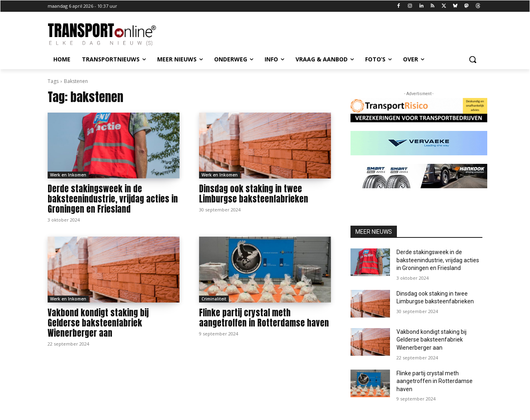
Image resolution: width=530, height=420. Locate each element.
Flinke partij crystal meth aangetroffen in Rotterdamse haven (264, 318)
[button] (473, 59)
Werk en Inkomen (68, 175)
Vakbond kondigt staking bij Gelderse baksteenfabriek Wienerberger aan (98, 323)
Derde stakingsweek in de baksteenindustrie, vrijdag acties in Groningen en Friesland (113, 199)
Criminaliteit (214, 299)
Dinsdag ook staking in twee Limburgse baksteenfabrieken (254, 194)
